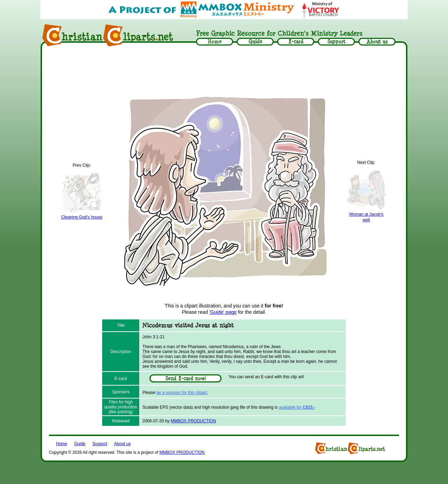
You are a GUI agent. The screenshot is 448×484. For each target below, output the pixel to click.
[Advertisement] (224, 69)
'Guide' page (223, 312)
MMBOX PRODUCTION (193, 421)
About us (122, 444)
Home (62, 444)
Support (100, 444)
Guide (80, 444)
